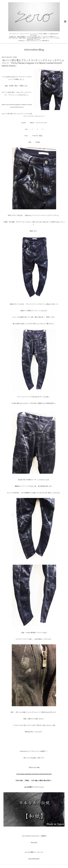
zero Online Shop (34, 859)
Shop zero (34, 842)
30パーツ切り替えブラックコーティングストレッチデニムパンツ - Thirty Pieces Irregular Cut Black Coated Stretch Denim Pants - (33, 63)
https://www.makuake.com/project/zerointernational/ (34, 774)
